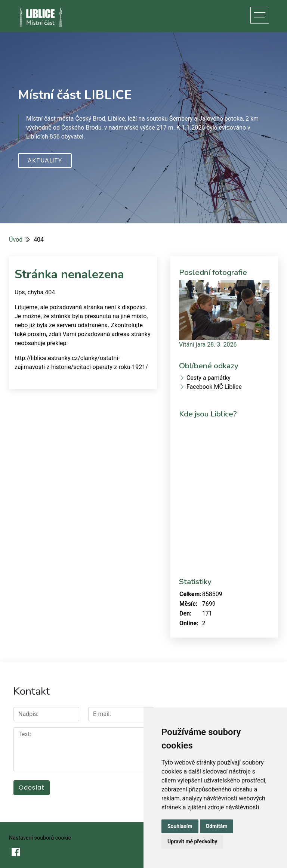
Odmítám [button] (217, 826)
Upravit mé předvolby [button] (192, 841)
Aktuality (45, 160)
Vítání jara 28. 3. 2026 (208, 345)
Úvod (16, 240)
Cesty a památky (209, 378)
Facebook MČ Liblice (214, 387)
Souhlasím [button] (180, 826)
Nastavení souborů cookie (40, 838)
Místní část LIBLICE (75, 95)
